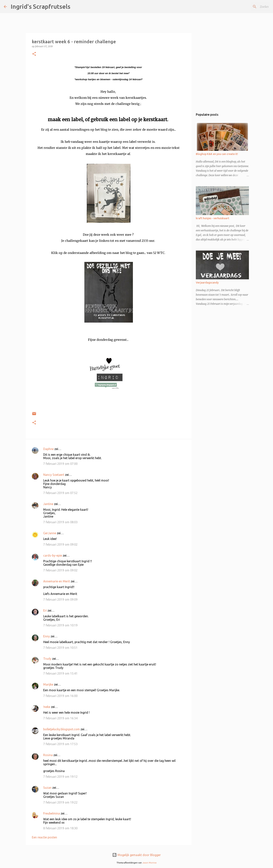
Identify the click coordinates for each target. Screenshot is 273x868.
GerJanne (50, 533)
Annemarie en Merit (57, 581)
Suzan (47, 788)
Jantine (48, 504)
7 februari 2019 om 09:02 (60, 544)
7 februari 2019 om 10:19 (60, 625)
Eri (45, 610)
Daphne (48, 449)
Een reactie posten (44, 837)
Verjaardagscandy (207, 283)
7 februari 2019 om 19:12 (60, 777)
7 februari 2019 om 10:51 (60, 648)
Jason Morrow (149, 863)
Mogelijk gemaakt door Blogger (136, 855)
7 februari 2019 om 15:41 (60, 673)
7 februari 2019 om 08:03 (60, 522)
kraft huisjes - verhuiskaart (213, 218)
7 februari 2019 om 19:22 (60, 802)
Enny (47, 636)
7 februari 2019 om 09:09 (60, 599)
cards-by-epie (53, 555)
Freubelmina (52, 813)
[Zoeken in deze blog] (250, 7)
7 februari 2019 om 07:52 (60, 493)
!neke (47, 707)
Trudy (47, 659)
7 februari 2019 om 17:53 (60, 744)
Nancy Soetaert (54, 475)
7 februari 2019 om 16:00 (60, 696)
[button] (34, 54)
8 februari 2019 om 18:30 (60, 828)
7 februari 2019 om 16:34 (60, 718)
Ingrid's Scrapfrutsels (40, 6)
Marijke (48, 684)
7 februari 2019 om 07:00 (60, 464)
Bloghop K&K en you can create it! (217, 154)
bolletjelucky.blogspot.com (62, 729)
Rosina (48, 755)
